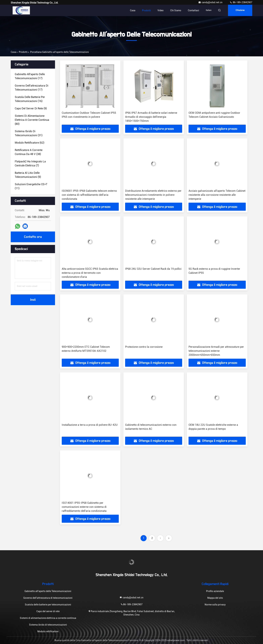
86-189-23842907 (241, 2)
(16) (30, 99)
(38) (29, 152)
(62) (30, 143)
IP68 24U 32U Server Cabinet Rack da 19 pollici (153, 269)
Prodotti (145, 10)
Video (160, 10)
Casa (132, 10)
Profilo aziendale (215, 591)
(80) (32, 120)
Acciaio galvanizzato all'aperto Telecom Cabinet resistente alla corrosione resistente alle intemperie (217, 195)
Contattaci (192, 10)
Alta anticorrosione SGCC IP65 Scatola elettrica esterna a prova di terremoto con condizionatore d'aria (90, 273)
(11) (31, 186)
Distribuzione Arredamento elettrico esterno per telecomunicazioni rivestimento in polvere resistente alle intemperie (153, 195)
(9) (31, 108)
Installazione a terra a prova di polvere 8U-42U (90, 425)
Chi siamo (175, 10)
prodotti (23, 52)
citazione (240, 10)
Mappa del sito (215, 598)
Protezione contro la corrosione (144, 347)
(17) (30, 76)
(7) (30, 163)
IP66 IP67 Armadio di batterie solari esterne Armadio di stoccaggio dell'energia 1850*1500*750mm (151, 117)
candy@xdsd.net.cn (211, 2)
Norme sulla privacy (215, 605)
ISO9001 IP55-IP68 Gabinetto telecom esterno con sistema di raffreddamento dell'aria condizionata (89, 195)
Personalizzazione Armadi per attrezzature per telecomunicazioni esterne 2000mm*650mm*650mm (216, 351)
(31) (29, 133)
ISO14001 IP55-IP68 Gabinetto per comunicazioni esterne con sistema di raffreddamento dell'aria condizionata (84, 507)
